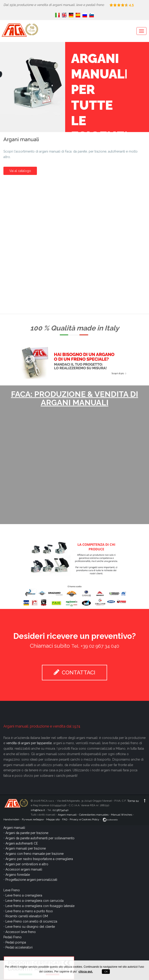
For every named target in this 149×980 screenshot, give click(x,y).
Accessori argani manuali (24, 869)
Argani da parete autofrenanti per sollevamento (40, 838)
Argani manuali (67, 815)
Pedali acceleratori (19, 947)
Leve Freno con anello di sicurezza (31, 921)
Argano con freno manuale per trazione (35, 854)
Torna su (136, 801)
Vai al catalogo (20, 171)
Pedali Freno (13, 937)
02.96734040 (60, 810)
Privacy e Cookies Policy (85, 819)
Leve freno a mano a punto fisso (29, 911)
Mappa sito (53, 819)
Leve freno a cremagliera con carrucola (35, 901)
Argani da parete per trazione (27, 833)
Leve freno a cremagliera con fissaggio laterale (40, 906)
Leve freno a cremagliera (24, 895)
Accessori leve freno (21, 932)
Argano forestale (18, 875)
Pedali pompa (16, 942)
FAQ (65, 819)
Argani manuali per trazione (26, 848)
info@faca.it (38, 810)
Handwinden (11, 819)
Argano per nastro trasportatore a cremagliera (39, 859)
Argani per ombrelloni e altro (27, 864)
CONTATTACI (74, 672)
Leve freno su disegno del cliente (30, 927)
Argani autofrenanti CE (22, 843)
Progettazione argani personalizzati (31, 880)
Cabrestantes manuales (94, 815)
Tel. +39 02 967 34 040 (95, 646)
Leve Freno (12, 890)
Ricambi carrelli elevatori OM (27, 916)
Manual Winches (122, 815)
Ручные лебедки (33, 819)
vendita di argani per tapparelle (29, 743)
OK (106, 972)
